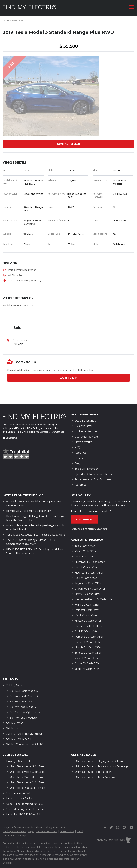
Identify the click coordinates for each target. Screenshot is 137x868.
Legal (31, 831)
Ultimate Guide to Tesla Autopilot (95, 777)
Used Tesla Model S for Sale (27, 766)
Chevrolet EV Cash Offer (90, 589)
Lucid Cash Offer (85, 557)
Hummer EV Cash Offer (90, 562)
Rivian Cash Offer (85, 551)
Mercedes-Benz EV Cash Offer (94, 599)
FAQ (78, 447)
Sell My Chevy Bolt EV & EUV (24, 744)
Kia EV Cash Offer (86, 578)
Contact (80, 458)
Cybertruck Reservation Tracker (94, 474)
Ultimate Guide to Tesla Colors (93, 772)
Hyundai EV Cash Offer (89, 573)
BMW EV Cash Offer (87, 594)
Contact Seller (68, 144)
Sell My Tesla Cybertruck (25, 712)
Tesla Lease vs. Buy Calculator (93, 479)
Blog (78, 463)
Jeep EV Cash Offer (87, 669)
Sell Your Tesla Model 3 (24, 696)
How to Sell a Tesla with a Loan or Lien (29, 511)
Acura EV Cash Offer (87, 663)
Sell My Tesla (14, 686)
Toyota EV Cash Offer (88, 653)
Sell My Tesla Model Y (23, 707)
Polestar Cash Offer (87, 610)
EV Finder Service (86, 431)
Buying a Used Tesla (19, 761)
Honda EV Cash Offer (88, 647)
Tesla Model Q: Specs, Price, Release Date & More (36, 535)
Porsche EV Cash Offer (89, 637)
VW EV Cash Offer (86, 615)
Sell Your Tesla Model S (24, 691)
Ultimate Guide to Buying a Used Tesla (99, 761)
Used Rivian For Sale (19, 793)
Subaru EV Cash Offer (88, 642)
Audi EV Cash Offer (87, 631)
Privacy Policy (67, 831)
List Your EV (85, 519)
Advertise (81, 485)
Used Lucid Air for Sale (20, 799)
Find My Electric (11, 425)
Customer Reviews (87, 437)
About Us (81, 453)
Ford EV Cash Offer (87, 567)
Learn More (69, 378)
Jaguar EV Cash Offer (88, 583)
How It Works (83, 442)
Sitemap (21, 835)
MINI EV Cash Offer (87, 605)
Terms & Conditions (47, 831)
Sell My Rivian (15, 723)
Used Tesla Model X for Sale (27, 777)
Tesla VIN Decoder (86, 469)
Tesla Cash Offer (85, 546)
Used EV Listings (85, 421)
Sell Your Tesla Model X (24, 702)
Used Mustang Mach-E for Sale (26, 809)
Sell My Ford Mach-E (19, 739)
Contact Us (11, 438)
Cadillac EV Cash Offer (88, 626)
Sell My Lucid (14, 728)
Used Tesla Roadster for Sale (27, 788)
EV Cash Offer (83, 426)
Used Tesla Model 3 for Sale (27, 772)
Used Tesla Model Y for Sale (27, 782)
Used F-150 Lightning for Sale (25, 804)
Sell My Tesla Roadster (24, 718)
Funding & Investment (14, 831)
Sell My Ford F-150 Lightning (24, 734)
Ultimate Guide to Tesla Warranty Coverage (102, 766)
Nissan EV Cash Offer (88, 621)
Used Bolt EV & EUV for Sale (24, 815)
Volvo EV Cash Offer (87, 658)
